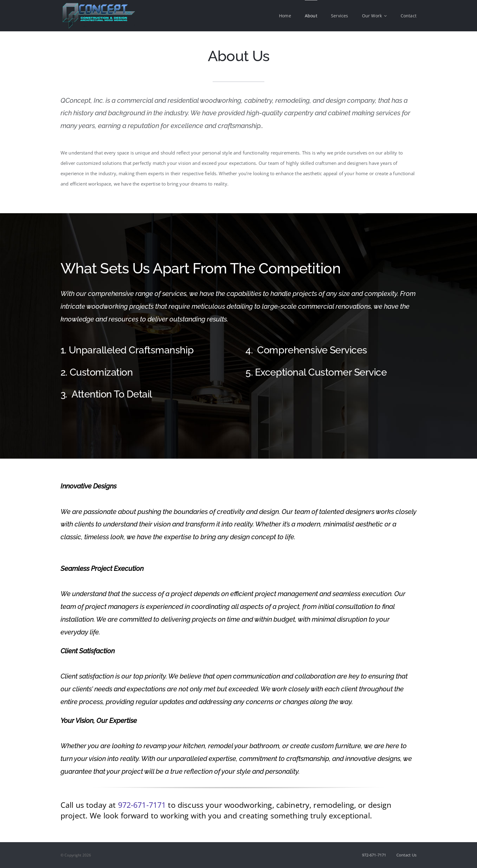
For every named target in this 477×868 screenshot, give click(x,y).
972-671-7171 (142, 805)
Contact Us (407, 855)
